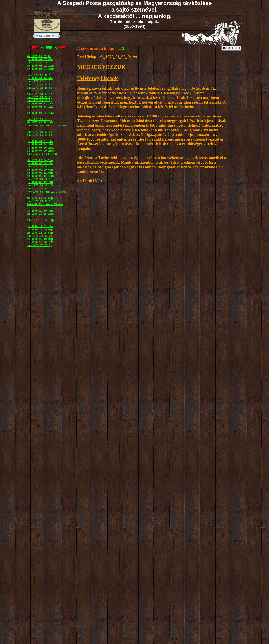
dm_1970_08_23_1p (39, 189)
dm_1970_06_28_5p (39, 135)
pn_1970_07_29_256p (41, 151)
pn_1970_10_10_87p (40, 211)
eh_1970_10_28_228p (41, 214)
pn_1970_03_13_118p (41, 103)
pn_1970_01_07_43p (40, 59)
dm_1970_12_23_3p (39, 245)
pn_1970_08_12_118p (41, 182)
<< (42, 48)
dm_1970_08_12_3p (39, 179)
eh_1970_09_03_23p (40, 198)
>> (56, 48)
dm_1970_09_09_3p (39, 201)
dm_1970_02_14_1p (39, 81)
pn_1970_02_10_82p (40, 78)
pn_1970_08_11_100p (41, 176)
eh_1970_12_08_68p (40, 233)
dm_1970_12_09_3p (39, 236)
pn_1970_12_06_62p (40, 229)
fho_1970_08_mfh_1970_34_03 (47, 192)
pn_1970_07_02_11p (40, 141)
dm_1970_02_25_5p (39, 88)
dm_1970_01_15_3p (39, 62)
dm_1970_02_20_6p (39, 85)
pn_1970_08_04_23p (40, 163)
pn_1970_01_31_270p (41, 69)
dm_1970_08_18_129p (41, 185)
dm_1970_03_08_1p (39, 94)
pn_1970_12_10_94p (40, 239)
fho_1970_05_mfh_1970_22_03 (47, 126)
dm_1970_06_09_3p (39, 132)
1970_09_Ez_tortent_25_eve (45, 204)
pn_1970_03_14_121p (41, 107)
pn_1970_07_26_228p (41, 148)
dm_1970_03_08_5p (39, 97)
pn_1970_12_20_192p (41, 242)
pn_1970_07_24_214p (41, 144)
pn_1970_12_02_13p (40, 226)
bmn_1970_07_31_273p (42, 154)
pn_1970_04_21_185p (41, 113)
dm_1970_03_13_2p (39, 100)
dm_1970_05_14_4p (39, 119)
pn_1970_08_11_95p (40, 173)
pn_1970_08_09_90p (40, 170)
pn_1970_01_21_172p (41, 66)
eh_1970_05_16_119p (41, 122)
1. (124, 48)
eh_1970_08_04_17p (40, 160)
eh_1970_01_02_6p (39, 56)
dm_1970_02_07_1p (39, 75)
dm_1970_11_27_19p (40, 220)
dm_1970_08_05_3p (39, 166)
